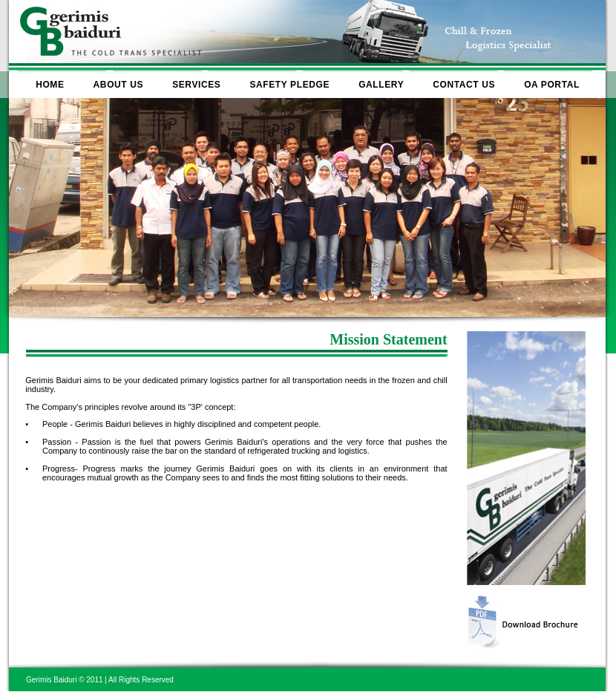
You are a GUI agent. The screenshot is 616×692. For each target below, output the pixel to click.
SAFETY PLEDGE (289, 85)
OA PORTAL (552, 85)
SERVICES (196, 85)
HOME (50, 85)
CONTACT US (464, 85)
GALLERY (381, 85)
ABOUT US (118, 85)
